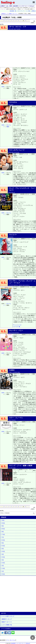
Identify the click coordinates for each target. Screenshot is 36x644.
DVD (3, 87)
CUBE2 (12, 370)
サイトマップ (21, 11)
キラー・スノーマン (16, 418)
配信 (8, 127)
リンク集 (28, 11)
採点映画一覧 (13, 11)
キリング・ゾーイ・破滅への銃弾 (21, 466)
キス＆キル (13, 102)
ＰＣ (8, 640)
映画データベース (13, 14)
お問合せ (34, 11)
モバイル (13, 640)
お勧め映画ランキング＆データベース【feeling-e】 (21, 643)
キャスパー (13, 235)
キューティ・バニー (16, 330)
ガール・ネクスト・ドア (18, 27)
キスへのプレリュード (17, 150)
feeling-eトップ (4, 14)
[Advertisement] (18, 49)
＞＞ (29, 21)
